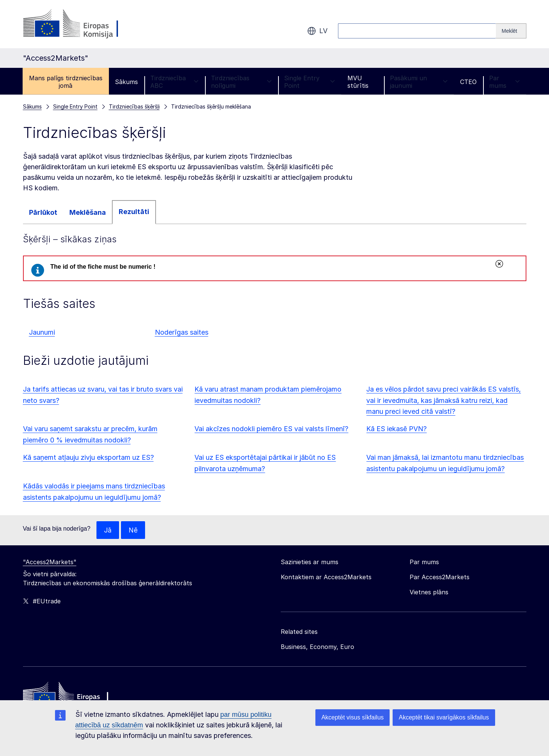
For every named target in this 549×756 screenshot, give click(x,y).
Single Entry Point (309, 82)
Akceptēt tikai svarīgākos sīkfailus (444, 717)
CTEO (468, 82)
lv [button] (317, 31)
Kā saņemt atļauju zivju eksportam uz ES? (88, 457)
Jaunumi (42, 332)
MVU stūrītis (358, 82)
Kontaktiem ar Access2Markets (326, 577)
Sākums (126, 82)
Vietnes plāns (429, 592)
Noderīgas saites (182, 332)
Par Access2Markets (440, 577)
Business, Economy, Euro (317, 647)
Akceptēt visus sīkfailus (352, 717)
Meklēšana (88, 212)
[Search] (511, 31)
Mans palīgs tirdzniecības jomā (66, 82)
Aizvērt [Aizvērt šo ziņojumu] (499, 264)
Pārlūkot (43, 212)
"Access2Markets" (50, 562)
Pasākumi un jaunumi (419, 82)
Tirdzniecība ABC (174, 82)
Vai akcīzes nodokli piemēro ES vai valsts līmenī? (271, 429)
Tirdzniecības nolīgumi (242, 82)
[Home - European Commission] (78, 697)
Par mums (505, 82)
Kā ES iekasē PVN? (396, 429)
